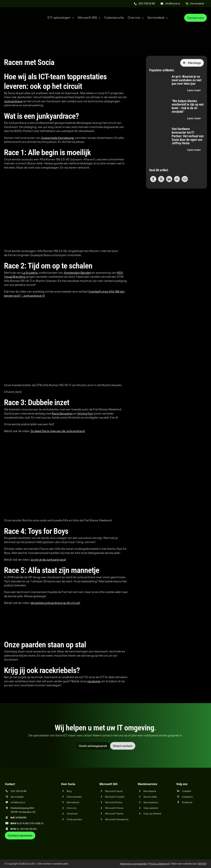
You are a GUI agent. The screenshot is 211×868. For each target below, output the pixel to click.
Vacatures (72, 814)
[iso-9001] (180, 841)
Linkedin (187, 791)
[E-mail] (185, 179)
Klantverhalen (74, 797)
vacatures (94, 681)
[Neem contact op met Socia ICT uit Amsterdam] (20, 835)
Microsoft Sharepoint (117, 819)
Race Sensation (62, 413)
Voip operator (151, 808)
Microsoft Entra (114, 802)
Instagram (187, 797)
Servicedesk (17, 797)
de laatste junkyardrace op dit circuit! (55, 603)
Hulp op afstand (152, 814)
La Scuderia (30, 273)
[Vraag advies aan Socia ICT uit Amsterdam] (93, 746)
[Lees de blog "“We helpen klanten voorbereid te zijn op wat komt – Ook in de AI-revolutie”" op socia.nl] (194, 118)
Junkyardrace (13, 101)
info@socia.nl (18, 802)
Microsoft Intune (114, 808)
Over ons (72, 808)
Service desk (150, 797)
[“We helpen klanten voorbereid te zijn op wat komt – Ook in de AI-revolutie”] (157, 99)
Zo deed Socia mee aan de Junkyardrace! (58, 431)
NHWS (202, 864)
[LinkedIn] (169, 179)
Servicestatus (151, 802)
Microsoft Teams (114, 814)
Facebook (187, 802)
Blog (69, 791)
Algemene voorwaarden (133, 864)
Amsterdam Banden (77, 273)
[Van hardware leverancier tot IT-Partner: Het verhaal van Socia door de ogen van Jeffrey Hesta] (157, 127)
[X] (161, 179)
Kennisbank (73, 802)
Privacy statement (159, 864)
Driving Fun (85, 413)
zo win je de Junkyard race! (48, 560)
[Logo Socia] (18, 12)
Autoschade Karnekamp (58, 138)
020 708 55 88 (18, 791)
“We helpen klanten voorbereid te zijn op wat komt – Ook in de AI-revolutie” (188, 106)
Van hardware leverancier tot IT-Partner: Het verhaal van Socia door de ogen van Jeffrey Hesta (188, 136)
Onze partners (74, 819)
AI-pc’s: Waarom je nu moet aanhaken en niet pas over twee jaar (187, 80)
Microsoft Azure (114, 791)
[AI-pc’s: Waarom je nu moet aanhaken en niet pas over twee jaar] (157, 75)
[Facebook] (153, 179)
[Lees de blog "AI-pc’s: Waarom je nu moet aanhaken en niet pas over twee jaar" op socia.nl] (194, 90)
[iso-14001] (198, 841)
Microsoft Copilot (115, 797)
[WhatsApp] (177, 179)
